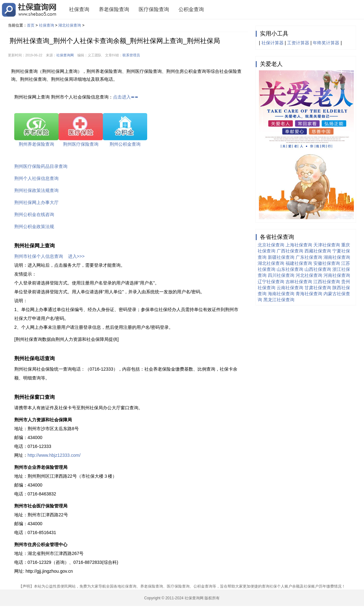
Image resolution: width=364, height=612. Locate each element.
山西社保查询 (318, 269)
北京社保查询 (271, 245)
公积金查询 (191, 9)
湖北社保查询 (70, 25)
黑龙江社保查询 (279, 300)
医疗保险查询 (154, 9)
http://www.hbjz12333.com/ (54, 455)
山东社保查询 (290, 269)
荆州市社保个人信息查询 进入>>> (49, 256)
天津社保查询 (327, 245)
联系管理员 (131, 55)
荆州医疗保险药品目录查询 (41, 166)
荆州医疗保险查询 (81, 144)
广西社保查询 (290, 251)
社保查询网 (65, 55)
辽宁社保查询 (271, 282)
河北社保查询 (309, 275)
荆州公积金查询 (125, 144)
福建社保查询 (299, 263)
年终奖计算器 (326, 43)
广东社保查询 (309, 257)
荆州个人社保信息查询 (36, 178)
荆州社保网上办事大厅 (36, 202)
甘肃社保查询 (318, 288)
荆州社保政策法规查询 (36, 190)
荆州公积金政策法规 (34, 226)
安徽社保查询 (327, 263)
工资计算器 (298, 43)
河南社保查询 (337, 275)
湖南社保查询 (337, 257)
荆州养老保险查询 (36, 144)
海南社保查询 (281, 294)
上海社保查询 (299, 245)
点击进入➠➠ (126, 97)
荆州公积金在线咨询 (34, 214)
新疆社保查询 (281, 257)
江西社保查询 (327, 282)
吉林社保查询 (299, 282)
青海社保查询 (309, 294)
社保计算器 (273, 43)
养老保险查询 (114, 9)
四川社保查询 (281, 275)
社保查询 (79, 9)
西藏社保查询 (318, 251)
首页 (31, 25)
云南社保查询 (290, 288)
